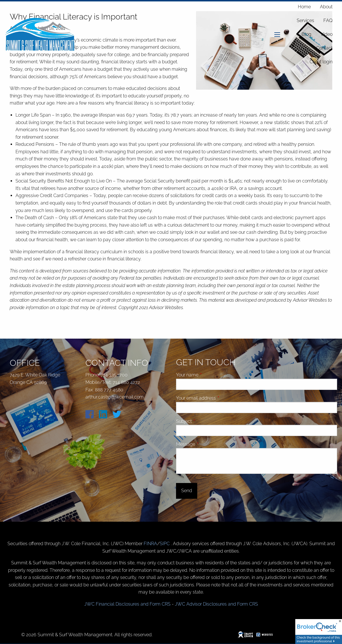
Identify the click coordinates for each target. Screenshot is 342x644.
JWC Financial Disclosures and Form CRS (127, 604)
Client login (321, 62)
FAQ (328, 20)
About (326, 7)
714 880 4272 (126, 382)
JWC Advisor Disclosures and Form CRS (216, 604)
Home (304, 7)
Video (327, 34)
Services (305, 20)
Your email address (218, 398)
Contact (324, 48)
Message (207, 444)
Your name (209, 375)
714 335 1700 (114, 375)
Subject (206, 421)
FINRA (150, 544)
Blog (306, 34)
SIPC (165, 544)
